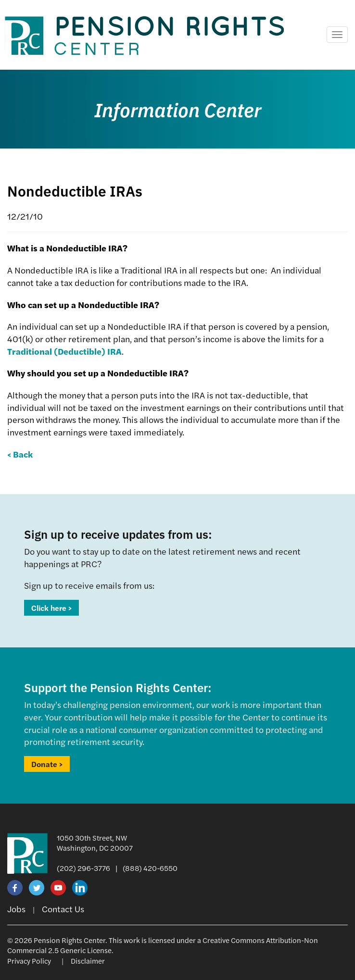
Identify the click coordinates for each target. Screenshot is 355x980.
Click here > (51, 608)
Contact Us (63, 909)
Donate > (47, 764)
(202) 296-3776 (83, 868)
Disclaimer (88, 961)
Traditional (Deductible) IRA (64, 351)
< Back (20, 454)
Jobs (16, 909)
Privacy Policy (29, 961)
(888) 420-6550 (150, 868)
